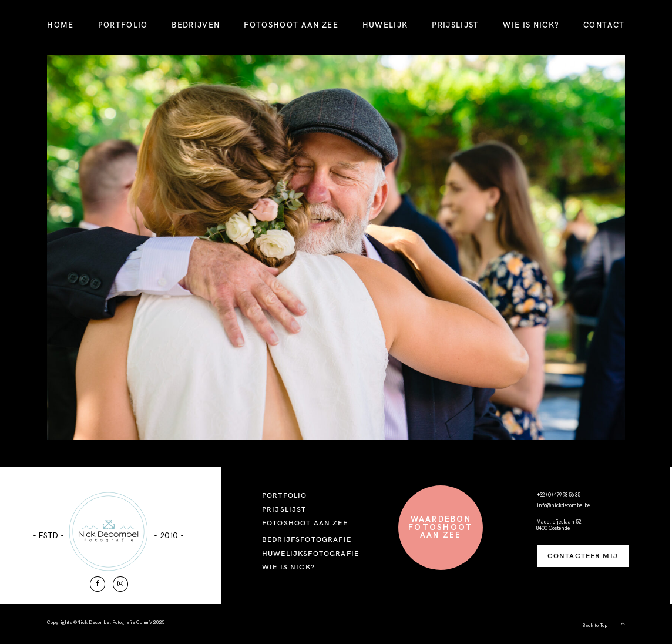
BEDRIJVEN (196, 25)
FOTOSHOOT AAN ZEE (291, 25)
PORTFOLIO (123, 25)
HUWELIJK (385, 25)
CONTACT (604, 25)
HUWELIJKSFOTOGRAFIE (310, 553)
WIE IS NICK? (531, 25)
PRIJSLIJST (455, 25)
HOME (60, 25)
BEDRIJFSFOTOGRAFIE (307, 539)
